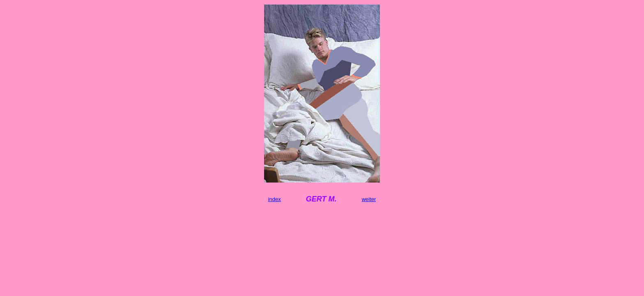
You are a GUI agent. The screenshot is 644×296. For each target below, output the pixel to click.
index (275, 199)
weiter (369, 199)
